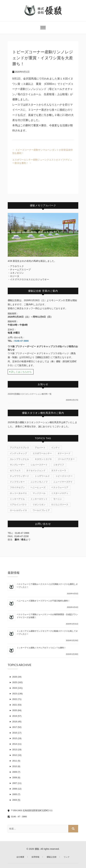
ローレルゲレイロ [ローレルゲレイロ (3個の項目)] (18, 510)
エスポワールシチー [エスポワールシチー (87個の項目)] (42, 453)
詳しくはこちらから (21, 372)
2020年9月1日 (21, 72)
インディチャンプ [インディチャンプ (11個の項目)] (18, 453)
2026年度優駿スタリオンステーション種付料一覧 (30, 394)
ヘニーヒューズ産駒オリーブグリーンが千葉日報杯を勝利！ (43, 601)
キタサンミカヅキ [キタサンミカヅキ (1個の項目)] (43, 459)
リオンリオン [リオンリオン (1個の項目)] (39, 505)
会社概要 (20, 857)
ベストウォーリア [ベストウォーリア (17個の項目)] (60, 487)
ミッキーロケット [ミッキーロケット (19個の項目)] (39, 499)
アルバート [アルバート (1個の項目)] (40, 448)
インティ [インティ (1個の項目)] (55, 448)
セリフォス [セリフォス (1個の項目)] (15, 470)
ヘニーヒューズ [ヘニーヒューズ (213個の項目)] (38, 487)
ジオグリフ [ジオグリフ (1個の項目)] (59, 465)
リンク (67, 857)
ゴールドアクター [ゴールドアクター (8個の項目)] (66, 459)
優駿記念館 (52, 857)
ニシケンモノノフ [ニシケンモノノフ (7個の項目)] (39, 482)
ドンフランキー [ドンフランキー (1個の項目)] (17, 482)
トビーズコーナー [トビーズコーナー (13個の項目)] (64, 476)
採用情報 (35, 857)
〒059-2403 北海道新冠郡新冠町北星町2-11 (30, 810)
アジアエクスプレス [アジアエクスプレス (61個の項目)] (19, 448)
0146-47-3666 (21, 341)
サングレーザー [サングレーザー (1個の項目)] (17, 465)
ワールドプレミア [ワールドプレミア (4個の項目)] (41, 510)
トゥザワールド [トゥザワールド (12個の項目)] (42, 476)
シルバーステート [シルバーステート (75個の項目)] (39, 465)
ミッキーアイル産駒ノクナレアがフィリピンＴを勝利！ (41, 648)
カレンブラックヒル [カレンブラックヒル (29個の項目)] (19, 459)
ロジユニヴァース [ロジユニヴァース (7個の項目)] (60, 505)
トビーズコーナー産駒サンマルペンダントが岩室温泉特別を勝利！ (43, 151)
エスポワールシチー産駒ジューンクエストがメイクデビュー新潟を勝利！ (42, 161)
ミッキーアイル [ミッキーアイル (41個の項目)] (17, 499)
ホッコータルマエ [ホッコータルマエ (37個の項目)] (18, 493)
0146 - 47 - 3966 (17, 817)
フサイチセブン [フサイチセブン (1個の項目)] (17, 487)
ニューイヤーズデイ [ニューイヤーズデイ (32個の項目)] (63, 482)
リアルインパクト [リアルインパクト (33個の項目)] (18, 505)
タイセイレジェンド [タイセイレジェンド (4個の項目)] (36, 470)
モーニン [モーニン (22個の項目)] (58, 499)
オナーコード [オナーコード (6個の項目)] (64, 453)
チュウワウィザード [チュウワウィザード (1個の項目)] (19, 476)
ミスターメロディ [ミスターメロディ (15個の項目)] (60, 493)
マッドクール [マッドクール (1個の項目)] (39, 493)
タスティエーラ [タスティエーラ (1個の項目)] (59, 470)
